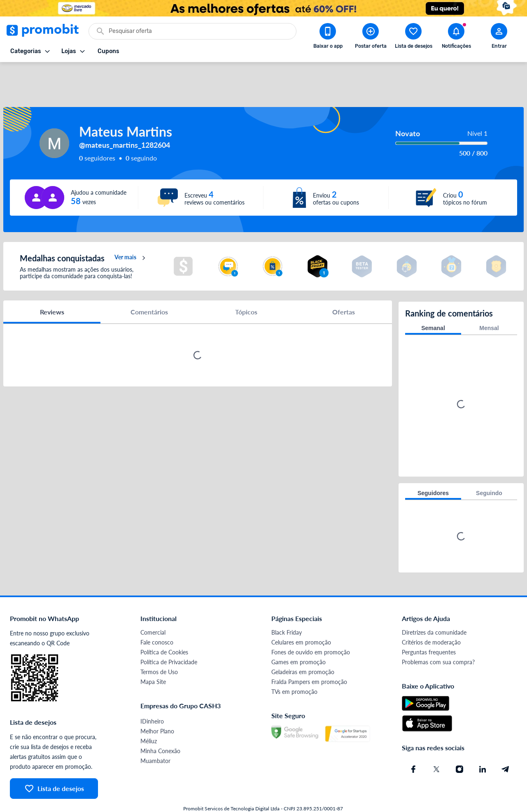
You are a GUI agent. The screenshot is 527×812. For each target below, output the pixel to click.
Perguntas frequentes (429, 629)
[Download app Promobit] (328, 37)
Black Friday (287, 609)
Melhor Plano (157, 708)
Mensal (489, 305)
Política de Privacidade (169, 639)
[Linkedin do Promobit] (483, 746)
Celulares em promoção (301, 619)
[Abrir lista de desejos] (413, 37)
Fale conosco (157, 619)
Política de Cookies (164, 629)
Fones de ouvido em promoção (311, 629)
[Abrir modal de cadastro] (499, 37)
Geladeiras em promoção (303, 649)
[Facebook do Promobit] (413, 746)
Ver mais (131, 236)
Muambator (155, 738)
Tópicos (246, 290)
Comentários (149, 290)
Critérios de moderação (431, 619)
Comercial (153, 609)
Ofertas (344, 290)
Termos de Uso (159, 649)
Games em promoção (298, 639)
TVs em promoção (294, 669)
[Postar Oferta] (371, 37)
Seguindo (489, 470)
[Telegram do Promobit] (506, 746)
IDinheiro (152, 698)
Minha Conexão (160, 728)
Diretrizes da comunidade (434, 609)
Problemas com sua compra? (438, 639)
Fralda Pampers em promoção (309, 659)
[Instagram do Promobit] (459, 746)
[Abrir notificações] (456, 37)
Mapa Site (153, 659)
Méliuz (149, 718)
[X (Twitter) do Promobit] (436, 746)
